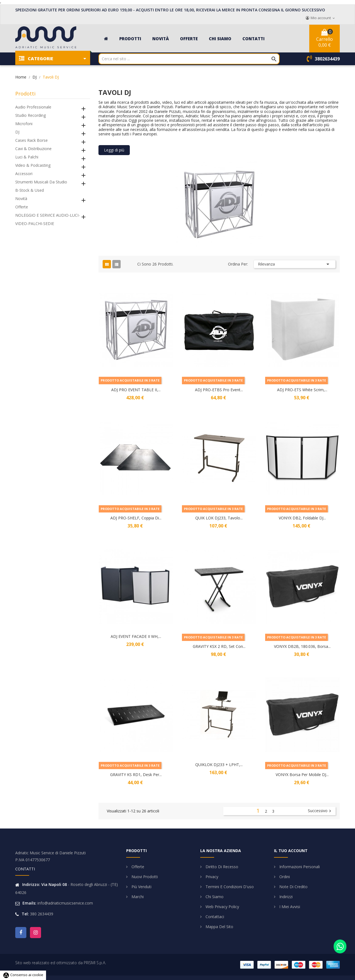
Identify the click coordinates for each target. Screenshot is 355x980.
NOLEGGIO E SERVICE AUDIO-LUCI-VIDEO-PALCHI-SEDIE (48, 219)
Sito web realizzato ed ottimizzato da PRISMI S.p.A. (61, 963)
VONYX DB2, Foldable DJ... (302, 518)
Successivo (320, 811)
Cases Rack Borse (31, 140)
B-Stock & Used (30, 190)
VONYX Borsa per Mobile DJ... (302, 775)
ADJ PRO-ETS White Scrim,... (302, 390)
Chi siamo (214, 897)
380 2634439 (42, 914)
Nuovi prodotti (144, 877)
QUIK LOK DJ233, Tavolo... (219, 518)
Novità (21, 199)
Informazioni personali (299, 867)
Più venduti (141, 887)
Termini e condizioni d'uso (229, 887)
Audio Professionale (33, 107)
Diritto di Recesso (221, 867)
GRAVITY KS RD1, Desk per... (136, 775)
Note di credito (293, 887)
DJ (17, 132)
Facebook (21, 933)
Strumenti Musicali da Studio (41, 182)
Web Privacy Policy (222, 907)
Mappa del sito (219, 927)
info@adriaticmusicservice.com (65, 903)
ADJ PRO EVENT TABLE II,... (136, 390)
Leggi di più (114, 150)
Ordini (284, 877)
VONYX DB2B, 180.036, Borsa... (302, 646)
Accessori (24, 174)
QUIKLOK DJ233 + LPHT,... (219, 765)
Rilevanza (295, 264)
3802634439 (327, 59)
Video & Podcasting (33, 165)
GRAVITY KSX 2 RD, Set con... (219, 646)
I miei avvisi (289, 907)
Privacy (211, 877)
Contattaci (214, 917)
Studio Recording (31, 115)
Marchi (137, 897)
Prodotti (25, 94)
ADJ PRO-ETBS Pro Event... (219, 390)
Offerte (22, 207)
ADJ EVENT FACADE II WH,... (136, 636)
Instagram (35, 933)
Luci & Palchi (27, 157)
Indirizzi (285, 897)
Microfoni (24, 124)
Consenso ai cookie (23, 975)
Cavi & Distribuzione (33, 149)
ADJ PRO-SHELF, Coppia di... (136, 518)
